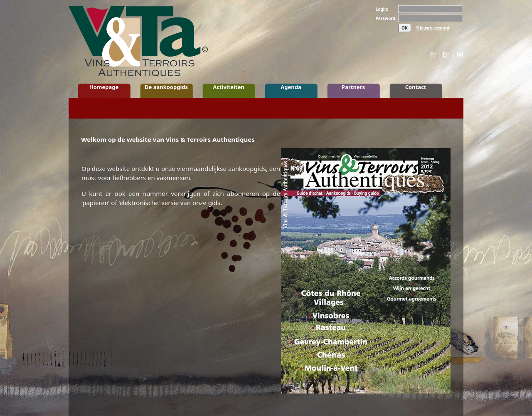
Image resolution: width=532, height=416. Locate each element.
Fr (433, 54)
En (446, 54)
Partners (353, 87)
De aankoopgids (166, 87)
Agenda (291, 87)
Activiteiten (229, 87)
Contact (416, 87)
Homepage (104, 87)
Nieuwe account (433, 28)
